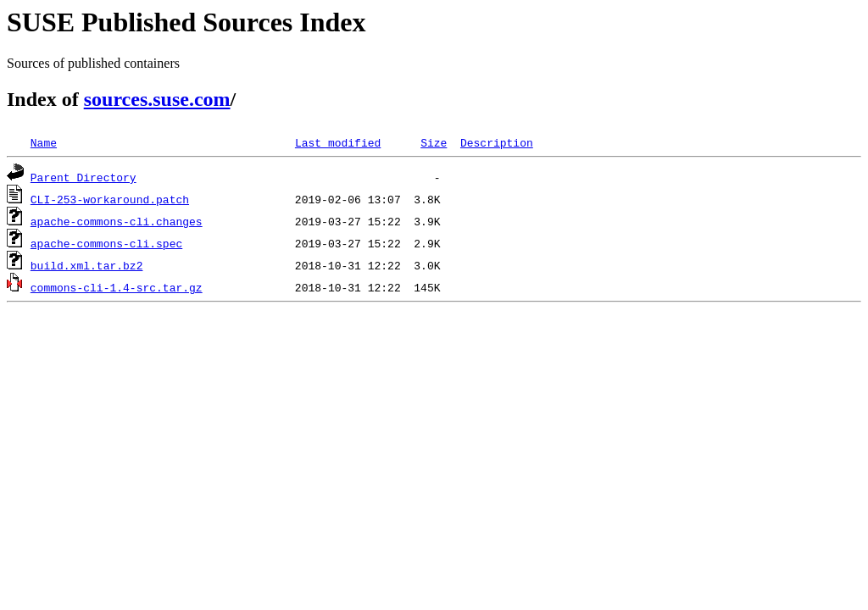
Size (434, 142)
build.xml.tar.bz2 (87, 265)
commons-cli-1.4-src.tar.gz (117, 287)
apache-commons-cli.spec (106, 243)
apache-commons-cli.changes (117, 221)
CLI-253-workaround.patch (110, 199)
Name (44, 142)
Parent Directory (83, 177)
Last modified (338, 142)
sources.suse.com (157, 99)
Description (497, 142)
